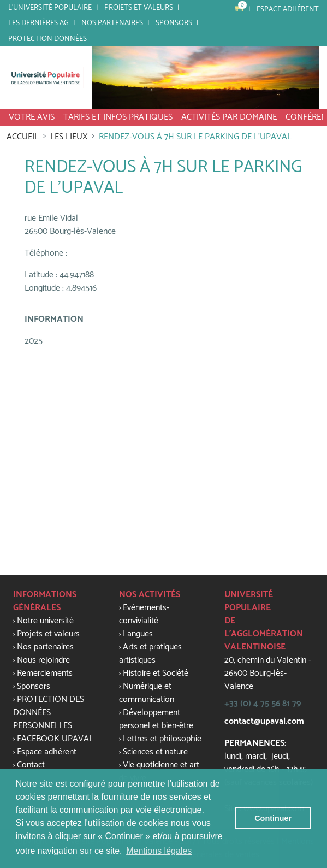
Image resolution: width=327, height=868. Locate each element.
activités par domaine (229, 117)
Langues (138, 634)
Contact (31, 765)
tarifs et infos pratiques (118, 117)
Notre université (45, 621)
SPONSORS (174, 23)
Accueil (23, 137)
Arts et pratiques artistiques (150, 654)
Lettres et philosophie (162, 739)
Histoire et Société (156, 673)
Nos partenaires (112, 23)
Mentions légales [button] (159, 851)
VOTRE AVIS (32, 117)
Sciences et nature (155, 752)
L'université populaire (50, 8)
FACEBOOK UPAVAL (55, 739)
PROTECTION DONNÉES (47, 39)
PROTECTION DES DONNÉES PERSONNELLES (49, 713)
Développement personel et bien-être (156, 719)
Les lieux (69, 137)
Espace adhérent (288, 9)
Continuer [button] (273, 818)
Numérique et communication (147, 693)
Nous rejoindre (43, 660)
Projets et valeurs (139, 8)
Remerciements (45, 673)
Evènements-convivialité (144, 614)
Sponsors (34, 686)
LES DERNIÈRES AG (38, 23)
